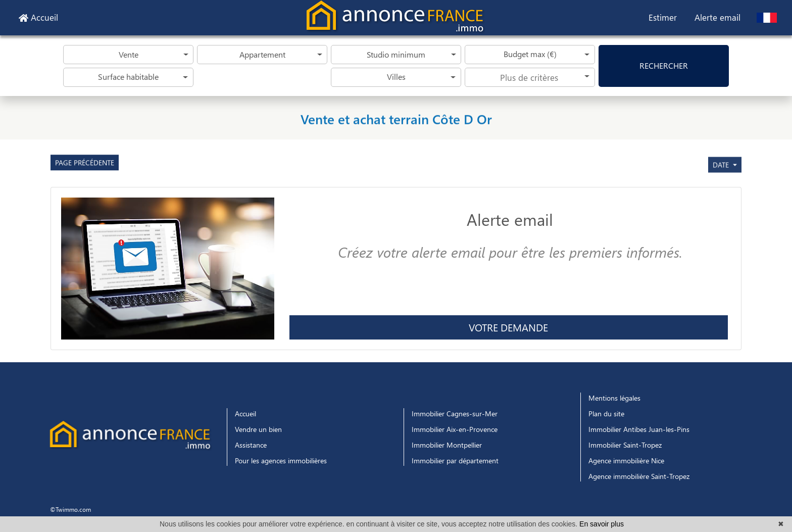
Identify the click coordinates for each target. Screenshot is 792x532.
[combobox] (530, 77)
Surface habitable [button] (128, 77)
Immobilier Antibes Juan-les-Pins (639, 429)
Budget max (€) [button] (530, 54)
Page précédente (85, 178)
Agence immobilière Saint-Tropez (639, 476)
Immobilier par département (455, 461)
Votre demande (508, 327)
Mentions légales (614, 398)
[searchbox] (530, 77)
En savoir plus (602, 524)
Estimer (663, 17)
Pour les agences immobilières (281, 461)
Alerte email (717, 17)
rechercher (664, 65)
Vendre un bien (258, 429)
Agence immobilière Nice (626, 461)
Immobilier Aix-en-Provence (455, 429)
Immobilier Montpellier (447, 445)
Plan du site (606, 414)
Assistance (251, 445)
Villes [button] (396, 77)
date (722, 197)
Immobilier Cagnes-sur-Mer (455, 414)
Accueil (38, 17)
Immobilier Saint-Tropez (625, 445)
